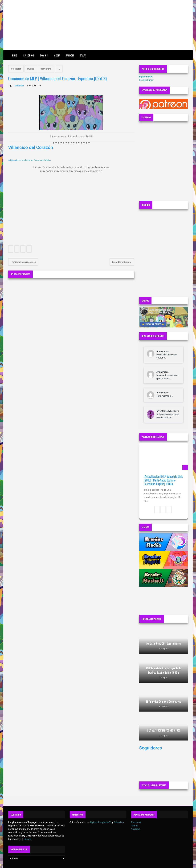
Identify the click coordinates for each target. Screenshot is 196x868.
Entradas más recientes (24, 262)
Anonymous (162, 351)
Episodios (29, 55)
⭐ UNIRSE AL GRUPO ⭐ (153, 324)
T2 (59, 69)
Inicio (14, 55)
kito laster (16, 69)
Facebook (136, 822)
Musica (31, 69)
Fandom (70, 55)
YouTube (135, 829)
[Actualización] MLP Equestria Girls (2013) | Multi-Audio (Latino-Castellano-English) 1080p (163, 480)
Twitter (135, 826)
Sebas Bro (119, 822)
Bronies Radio (146, 80)
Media (57, 55)
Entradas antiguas (122, 262)
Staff (83, 55)
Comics (44, 55)
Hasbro (27, 839)
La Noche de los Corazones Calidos (35, 160)
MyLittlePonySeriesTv (168, 411)
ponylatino (46, 69)
